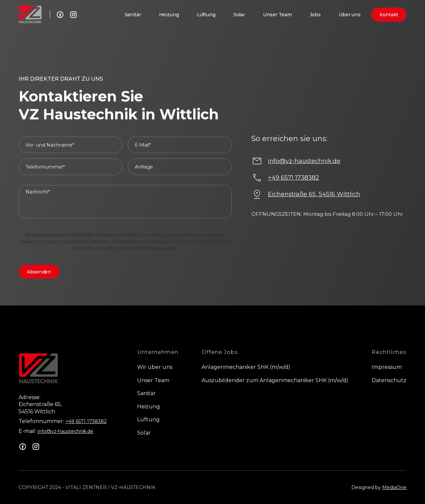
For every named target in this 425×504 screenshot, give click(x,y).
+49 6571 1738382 (86, 421)
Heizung (169, 15)
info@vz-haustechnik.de (65, 431)
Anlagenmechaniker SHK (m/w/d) (246, 367)
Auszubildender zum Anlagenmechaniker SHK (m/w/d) (275, 380)
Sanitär (133, 15)
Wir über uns (155, 367)
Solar (239, 15)
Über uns (350, 15)
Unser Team (277, 15)
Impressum (387, 367)
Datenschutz (389, 380)
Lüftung (206, 15)
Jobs (315, 15)
